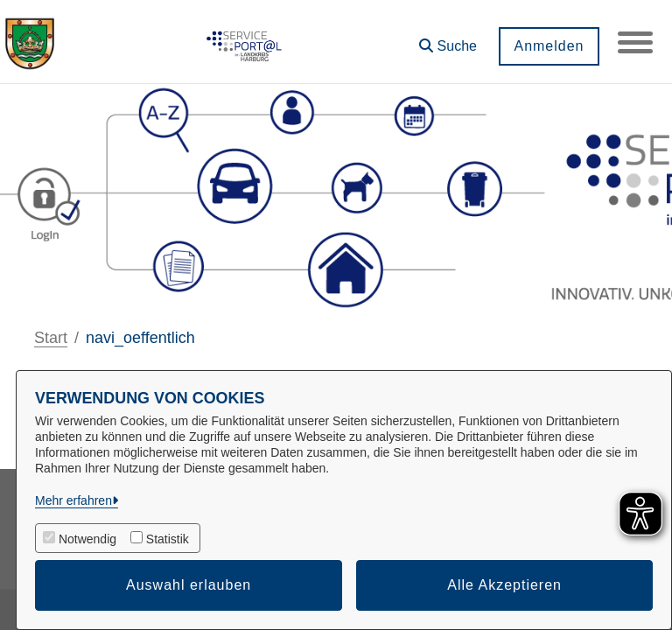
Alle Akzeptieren (504, 585)
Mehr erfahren (73, 500)
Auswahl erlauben (189, 585)
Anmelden (549, 46)
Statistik (168, 539)
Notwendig (87, 539)
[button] (448, 40)
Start (51, 338)
